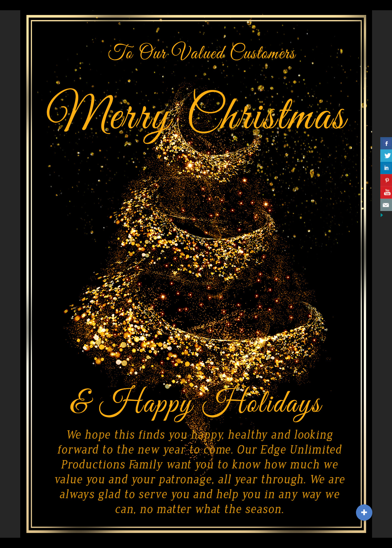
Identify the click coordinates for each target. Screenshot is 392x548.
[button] (364, 513)
